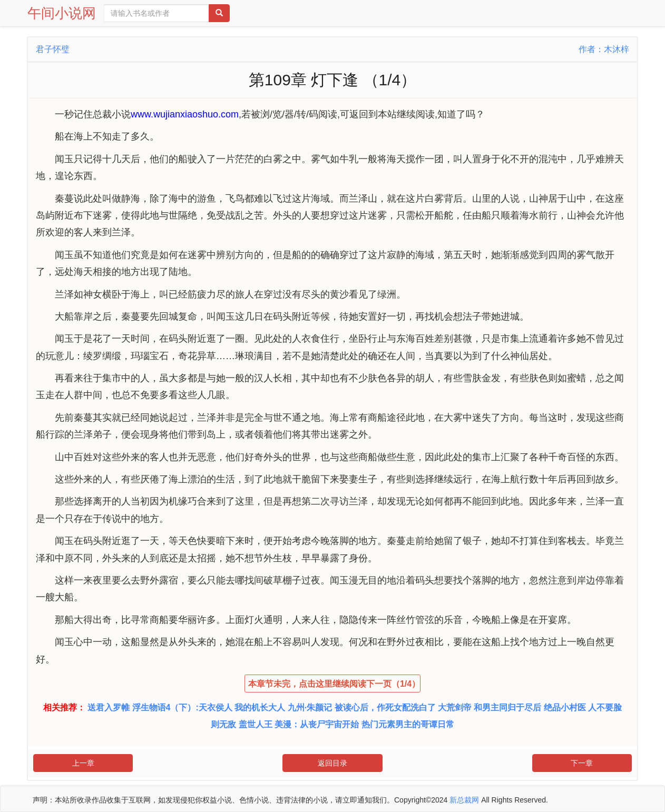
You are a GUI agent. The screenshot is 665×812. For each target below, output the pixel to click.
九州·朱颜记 (310, 707)
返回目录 (332, 763)
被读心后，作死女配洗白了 (385, 707)
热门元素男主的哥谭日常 (408, 724)
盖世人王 (256, 724)
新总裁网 (464, 800)
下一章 (582, 763)
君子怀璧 (53, 49)
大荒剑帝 (455, 707)
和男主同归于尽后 (507, 707)
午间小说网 (62, 13)
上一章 (83, 763)
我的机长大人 (260, 707)
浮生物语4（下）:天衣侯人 (182, 707)
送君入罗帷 (109, 707)
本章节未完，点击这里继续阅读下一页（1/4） (334, 684)
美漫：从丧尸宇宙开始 (317, 724)
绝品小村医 (565, 707)
